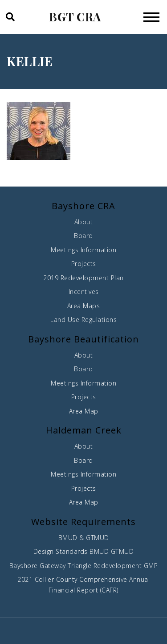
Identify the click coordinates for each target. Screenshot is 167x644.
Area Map (84, 411)
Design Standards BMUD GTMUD (84, 551)
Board (83, 236)
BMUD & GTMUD (84, 538)
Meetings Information (83, 250)
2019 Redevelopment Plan (83, 278)
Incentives (84, 292)
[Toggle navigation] (151, 17)
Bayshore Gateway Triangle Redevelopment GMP (84, 566)
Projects (84, 264)
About (84, 222)
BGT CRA (75, 17)
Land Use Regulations (83, 320)
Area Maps (84, 306)
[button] (10, 17)
